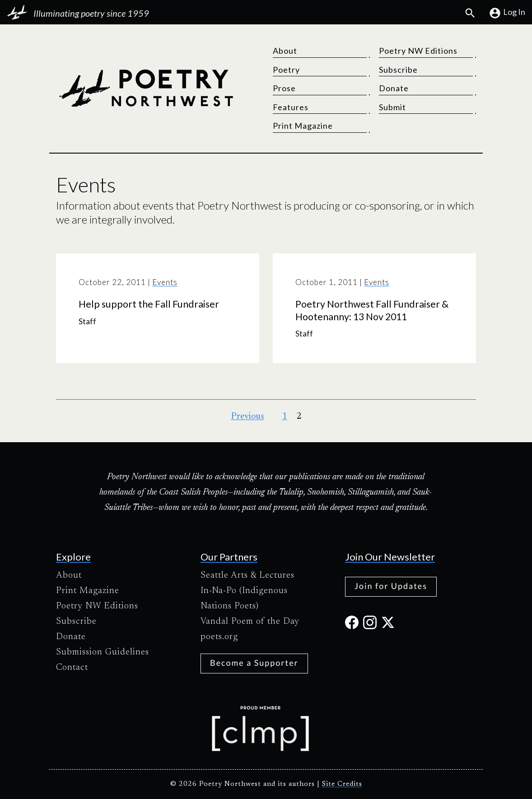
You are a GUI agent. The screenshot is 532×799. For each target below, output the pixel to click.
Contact (72, 668)
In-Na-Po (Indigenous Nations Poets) (244, 598)
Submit (392, 107)
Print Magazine (303, 126)
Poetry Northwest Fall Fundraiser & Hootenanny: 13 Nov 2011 (372, 310)
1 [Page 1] (285, 416)
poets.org (219, 637)
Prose (284, 88)
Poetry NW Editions (418, 51)
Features (291, 107)
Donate (394, 88)
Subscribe (398, 70)
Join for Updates (391, 586)
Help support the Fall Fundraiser (149, 304)
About (285, 51)
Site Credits (342, 784)
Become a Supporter (254, 663)
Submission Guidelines (103, 652)
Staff (87, 321)
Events (165, 282)
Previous (248, 416)
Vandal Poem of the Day (250, 621)
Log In (507, 13)
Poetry (286, 70)
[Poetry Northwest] (146, 88)
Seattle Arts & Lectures (247, 575)
